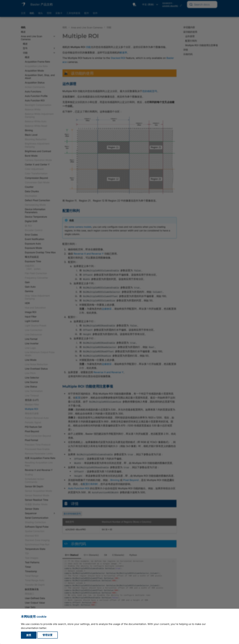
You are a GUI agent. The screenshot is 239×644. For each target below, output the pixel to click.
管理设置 (47, 635)
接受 (29, 635)
